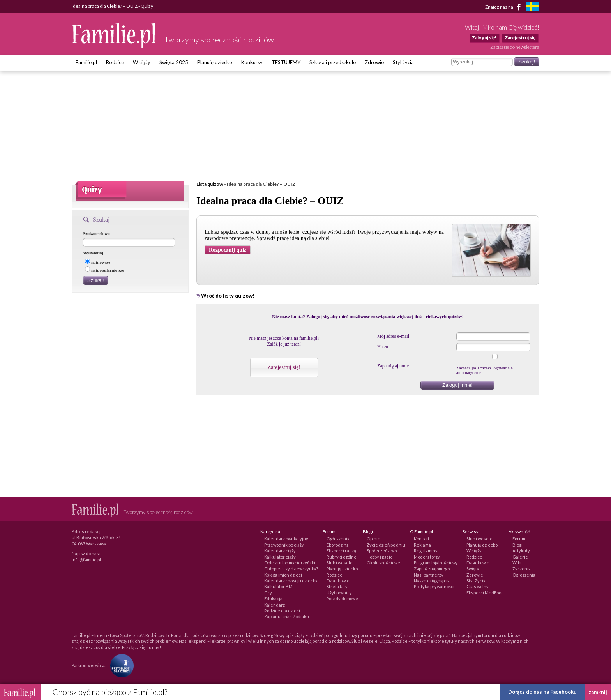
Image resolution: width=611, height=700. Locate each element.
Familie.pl (86, 62)
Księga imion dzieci (283, 575)
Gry (268, 593)
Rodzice (115, 62)
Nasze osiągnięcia (432, 581)
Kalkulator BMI (279, 586)
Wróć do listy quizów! (228, 296)
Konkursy (252, 62)
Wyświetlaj (93, 253)
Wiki (517, 563)
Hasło (383, 347)
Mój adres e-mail (393, 336)
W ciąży (142, 62)
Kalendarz (275, 605)
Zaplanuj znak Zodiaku (287, 616)
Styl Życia (476, 581)
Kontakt (422, 539)
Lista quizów (210, 184)
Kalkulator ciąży (280, 557)
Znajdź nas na (504, 7)
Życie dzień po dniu (386, 545)
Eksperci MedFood (485, 593)
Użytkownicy (339, 593)
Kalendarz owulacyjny (286, 539)
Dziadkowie (338, 581)
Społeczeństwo (382, 551)
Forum (519, 539)
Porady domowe (342, 599)
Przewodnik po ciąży (284, 545)
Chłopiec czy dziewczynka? (291, 569)
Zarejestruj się (520, 38)
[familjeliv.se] (533, 7)
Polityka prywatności (434, 586)
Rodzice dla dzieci (282, 611)
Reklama (422, 545)
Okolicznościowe (383, 563)
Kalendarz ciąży (280, 551)
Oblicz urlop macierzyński (290, 563)
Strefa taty (337, 586)
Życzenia (522, 569)
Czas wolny (478, 586)
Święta (473, 569)
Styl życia (403, 62)
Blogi (517, 545)
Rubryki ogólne (342, 557)
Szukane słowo (96, 233)
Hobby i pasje (380, 557)
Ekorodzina (338, 545)
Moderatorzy (427, 557)
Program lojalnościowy (436, 563)
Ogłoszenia (338, 539)
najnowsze (98, 262)
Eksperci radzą (341, 551)
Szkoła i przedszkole (333, 62)
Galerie (520, 557)
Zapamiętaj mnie (393, 366)
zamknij (598, 692)
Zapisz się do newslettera (515, 47)
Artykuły (521, 551)
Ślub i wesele (340, 563)
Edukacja (273, 599)
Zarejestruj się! (284, 367)
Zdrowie (374, 62)
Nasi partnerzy (429, 575)
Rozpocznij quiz (228, 250)
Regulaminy (426, 551)
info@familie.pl (86, 560)
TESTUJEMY (286, 62)
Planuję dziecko (215, 62)
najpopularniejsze (104, 270)
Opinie (373, 539)
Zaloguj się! (484, 38)
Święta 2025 (174, 62)
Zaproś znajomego (432, 569)
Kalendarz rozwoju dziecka (291, 581)
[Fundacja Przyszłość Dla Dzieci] (120, 665)
